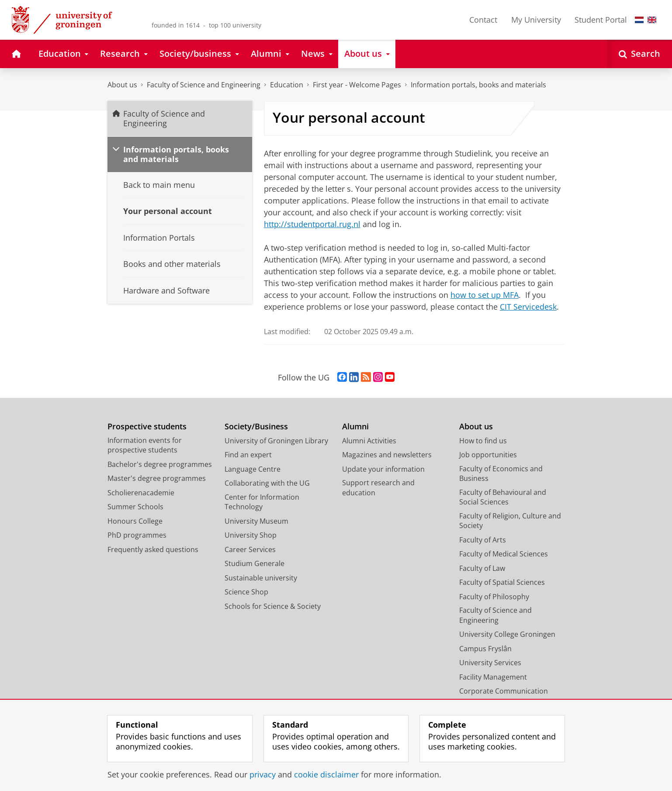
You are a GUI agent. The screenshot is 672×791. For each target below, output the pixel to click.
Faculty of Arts (483, 540)
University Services (490, 663)
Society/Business (256, 427)
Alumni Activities (369, 441)
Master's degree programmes (157, 478)
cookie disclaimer (326, 774)
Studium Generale (255, 563)
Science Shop (246, 592)
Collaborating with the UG (267, 483)
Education (287, 85)
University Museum (256, 521)
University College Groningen (507, 634)
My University (536, 20)
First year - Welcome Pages (357, 85)
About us (122, 85)
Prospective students (147, 427)
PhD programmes (137, 535)
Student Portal (601, 20)
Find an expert (248, 455)
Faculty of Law (482, 568)
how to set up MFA (485, 295)
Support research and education (378, 488)
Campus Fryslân (485, 649)
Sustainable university (261, 578)
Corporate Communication (504, 691)
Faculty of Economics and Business (501, 474)
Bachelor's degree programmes (160, 464)
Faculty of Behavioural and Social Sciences (503, 497)
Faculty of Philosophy (494, 597)
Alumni (355, 427)
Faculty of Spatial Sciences (502, 582)
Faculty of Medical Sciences (504, 554)
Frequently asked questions (153, 549)
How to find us (483, 441)
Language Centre (253, 469)
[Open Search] (639, 54)
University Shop (251, 535)
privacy (263, 774)
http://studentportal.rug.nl (312, 224)
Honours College (135, 521)
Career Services (250, 549)
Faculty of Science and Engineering (204, 85)
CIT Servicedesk (528, 307)
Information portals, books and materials (478, 85)
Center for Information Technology (262, 502)
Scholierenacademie (141, 493)
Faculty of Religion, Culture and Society (510, 521)
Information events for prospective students (145, 445)
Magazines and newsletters (387, 455)
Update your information (383, 469)
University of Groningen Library (276, 441)
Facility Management (493, 677)
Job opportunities (488, 455)
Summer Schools (135, 507)
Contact (483, 20)
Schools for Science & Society (273, 606)
